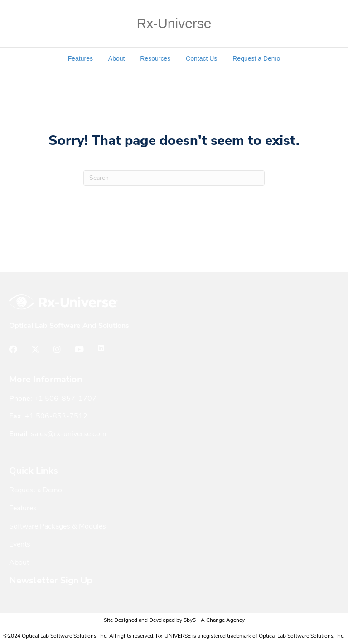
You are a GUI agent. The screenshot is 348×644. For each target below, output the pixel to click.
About (117, 58)
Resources (155, 58)
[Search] (174, 178)
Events (20, 545)
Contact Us (201, 58)
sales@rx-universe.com (69, 434)
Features (80, 58)
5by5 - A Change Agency (214, 620)
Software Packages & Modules (58, 527)
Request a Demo (256, 58)
